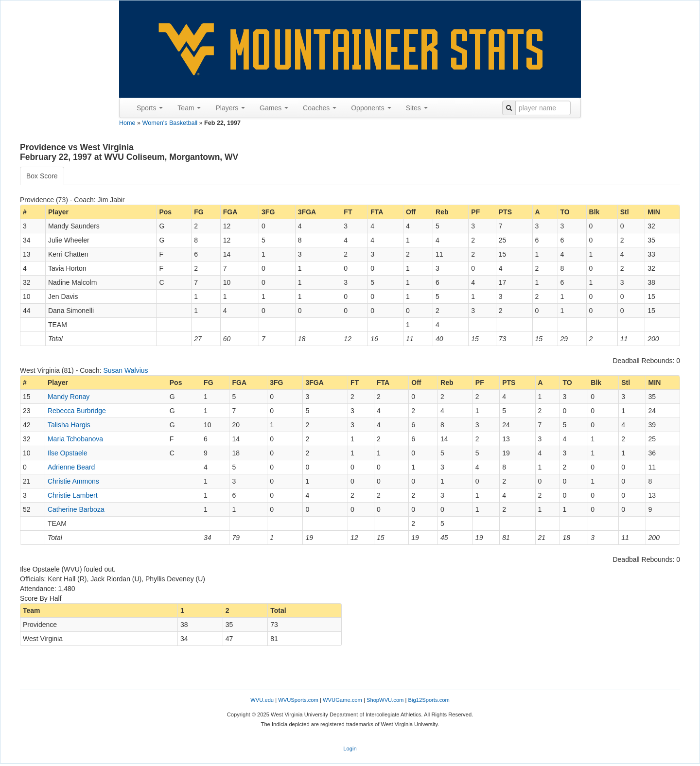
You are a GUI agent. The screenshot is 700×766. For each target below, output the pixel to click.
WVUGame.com (342, 700)
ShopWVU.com (385, 700)
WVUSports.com (298, 700)
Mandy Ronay (69, 397)
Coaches (320, 108)
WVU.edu (262, 700)
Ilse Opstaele (68, 453)
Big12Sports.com (429, 700)
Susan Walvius (125, 370)
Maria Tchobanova (75, 439)
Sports (150, 108)
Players (230, 108)
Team (189, 108)
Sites (417, 108)
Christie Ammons (73, 481)
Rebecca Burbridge (77, 411)
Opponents (371, 108)
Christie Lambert (73, 495)
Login (350, 749)
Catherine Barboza (76, 509)
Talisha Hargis (69, 425)
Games (274, 108)
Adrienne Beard (71, 467)
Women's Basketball (170, 123)
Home (127, 123)
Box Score (42, 176)
